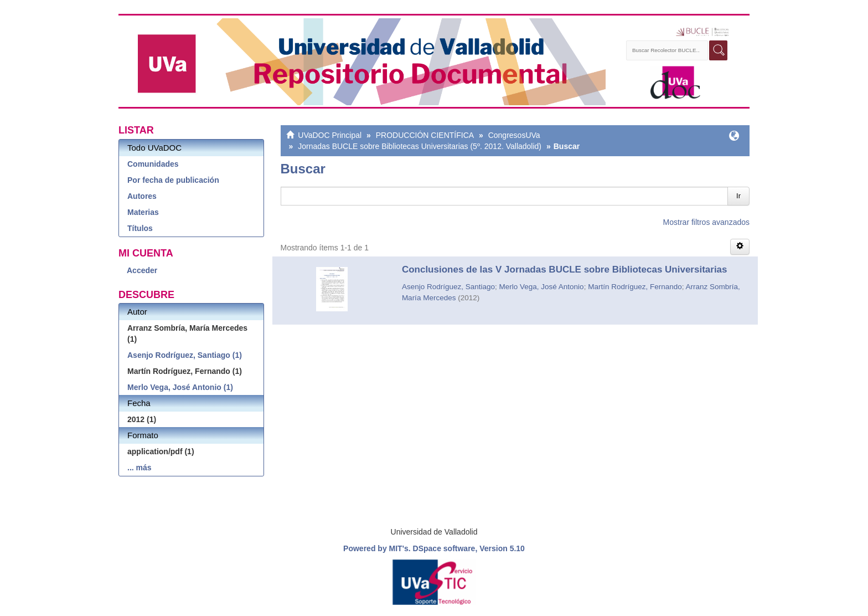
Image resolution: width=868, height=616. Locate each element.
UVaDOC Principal (330, 135)
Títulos (140, 228)
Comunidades (153, 164)
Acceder (142, 270)
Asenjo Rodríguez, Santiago (448, 287)
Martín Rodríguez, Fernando (635, 287)
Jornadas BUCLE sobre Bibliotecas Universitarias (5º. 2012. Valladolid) (420, 146)
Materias (143, 212)
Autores (142, 196)
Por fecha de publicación (173, 180)
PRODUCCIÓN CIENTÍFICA (425, 135)
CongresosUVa (514, 135)
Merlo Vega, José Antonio (542, 287)
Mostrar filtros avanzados (706, 222)
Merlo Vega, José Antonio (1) (180, 387)
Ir (738, 196)
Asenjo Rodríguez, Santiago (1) (185, 355)
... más (139, 468)
